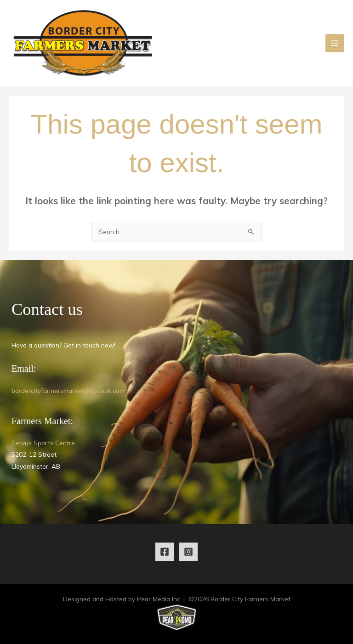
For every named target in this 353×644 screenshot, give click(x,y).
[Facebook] (165, 552)
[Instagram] (188, 552)
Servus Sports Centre (43, 443)
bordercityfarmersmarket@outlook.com (68, 390)
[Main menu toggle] (335, 43)
